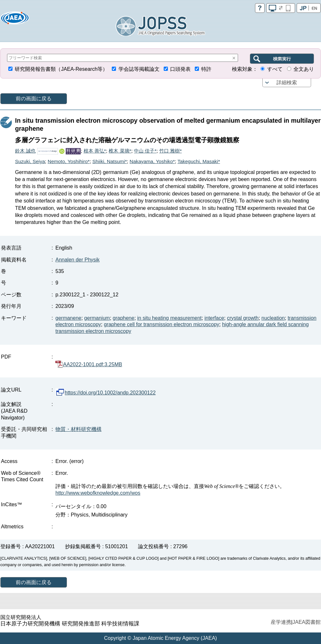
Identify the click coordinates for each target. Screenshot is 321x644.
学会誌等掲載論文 (139, 69)
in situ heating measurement (169, 318)
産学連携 (281, 622)
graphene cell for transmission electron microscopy (161, 324)
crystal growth (243, 318)
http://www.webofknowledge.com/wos (98, 493)
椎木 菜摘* (120, 151)
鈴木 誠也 (25, 151)
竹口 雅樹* (170, 151)
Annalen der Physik (78, 260)
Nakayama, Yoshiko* (152, 161)
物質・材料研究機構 (78, 429)
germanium (97, 318)
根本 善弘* (95, 151)
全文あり (304, 69)
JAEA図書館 (307, 622)
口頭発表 (180, 69)
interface (214, 318)
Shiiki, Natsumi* (110, 161)
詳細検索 (287, 83)
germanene (68, 318)
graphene (124, 318)
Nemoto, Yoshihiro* (69, 161)
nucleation (273, 318)
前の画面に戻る (34, 99)
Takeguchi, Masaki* (199, 161)
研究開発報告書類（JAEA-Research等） (61, 69)
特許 (206, 69)
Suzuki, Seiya (30, 161)
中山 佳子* (145, 151)
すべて (275, 69)
